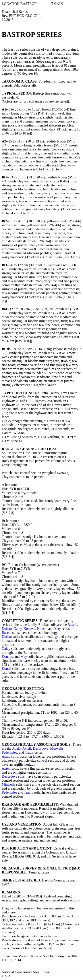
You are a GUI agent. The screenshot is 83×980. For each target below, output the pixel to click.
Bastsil (73, 625)
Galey (18, 629)
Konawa (29, 629)
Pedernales (9, 752)
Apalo (16, 748)
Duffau (7, 629)
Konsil (42, 629)
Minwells (57, 748)
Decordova (41, 748)
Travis (29, 752)
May (57, 629)
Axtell (27, 748)
